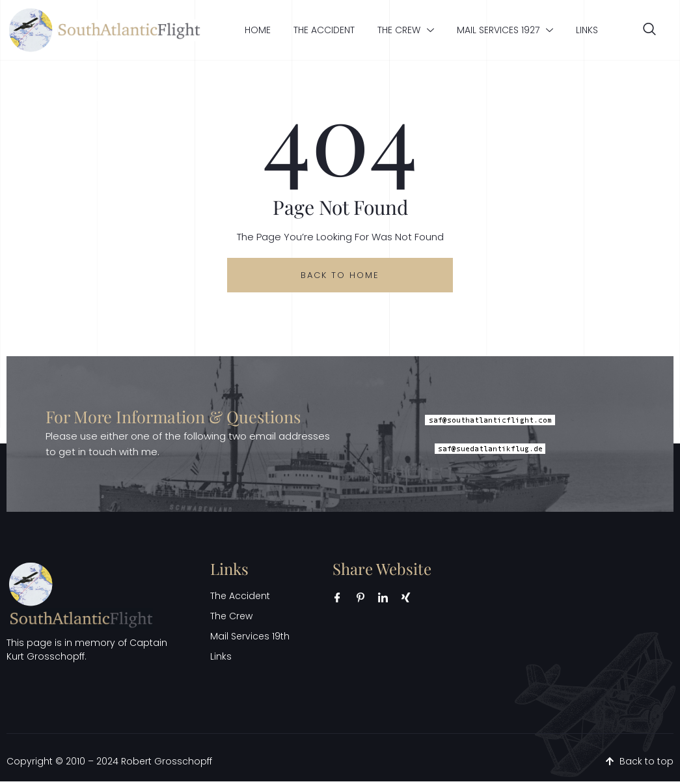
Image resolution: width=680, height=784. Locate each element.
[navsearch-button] (649, 30)
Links (587, 30)
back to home (340, 275)
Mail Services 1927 (505, 30)
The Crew (406, 30)
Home (258, 30)
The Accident (324, 30)
